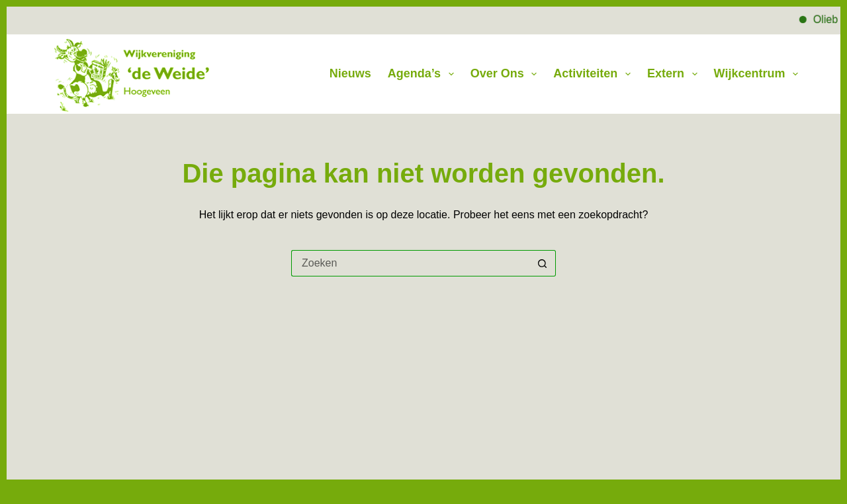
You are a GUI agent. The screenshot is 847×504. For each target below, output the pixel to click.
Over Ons (507, 74)
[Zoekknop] (543, 263)
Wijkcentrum (756, 74)
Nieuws (350, 73)
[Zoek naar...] (410, 263)
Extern (675, 74)
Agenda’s (423, 74)
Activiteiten (595, 74)
